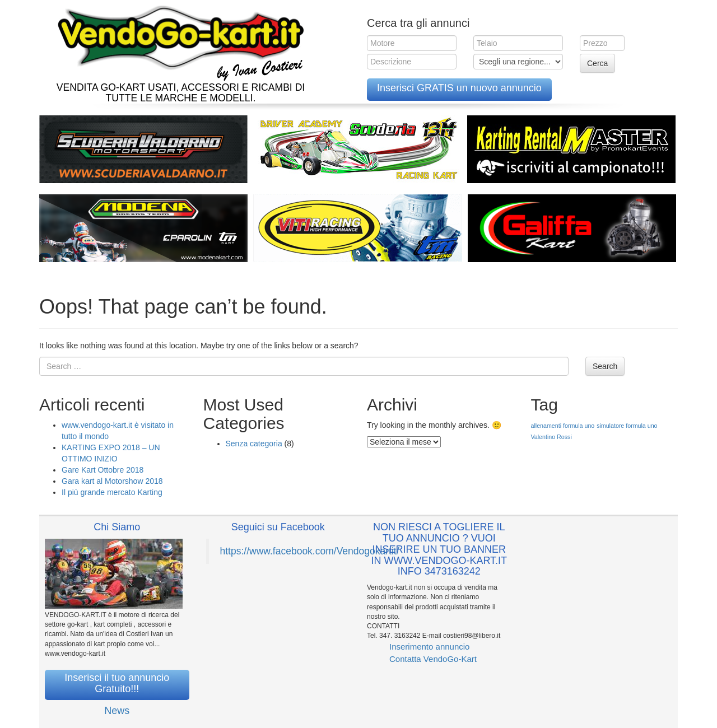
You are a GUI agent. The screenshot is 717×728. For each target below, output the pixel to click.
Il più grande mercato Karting (112, 492)
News (117, 711)
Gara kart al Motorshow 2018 (112, 481)
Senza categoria (254, 444)
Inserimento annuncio (429, 647)
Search (605, 366)
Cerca (597, 63)
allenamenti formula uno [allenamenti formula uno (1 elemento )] (563, 426)
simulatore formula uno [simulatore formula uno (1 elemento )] (627, 426)
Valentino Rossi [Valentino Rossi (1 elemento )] (551, 437)
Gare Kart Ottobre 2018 (103, 470)
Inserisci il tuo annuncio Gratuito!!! (117, 683)
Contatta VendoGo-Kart (433, 659)
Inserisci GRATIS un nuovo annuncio (459, 88)
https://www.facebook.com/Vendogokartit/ (310, 551)
